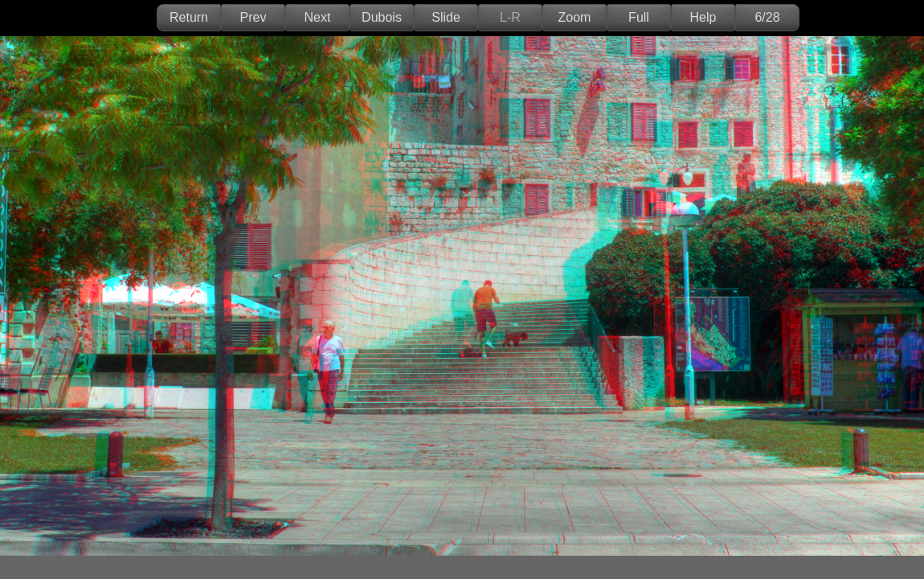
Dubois (382, 17)
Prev (253, 17)
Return (189, 17)
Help (703, 17)
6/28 (767, 17)
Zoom (575, 17)
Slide (446, 17)
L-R (510, 17)
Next (318, 17)
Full (639, 17)
